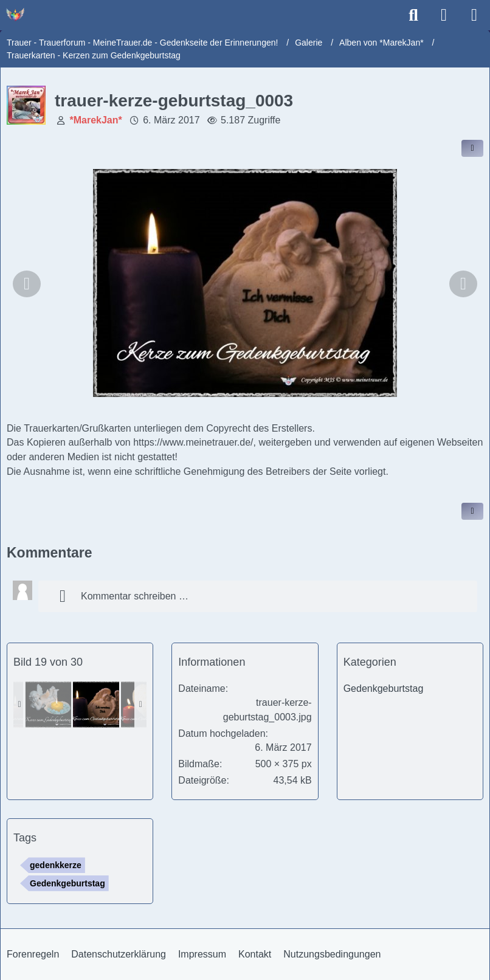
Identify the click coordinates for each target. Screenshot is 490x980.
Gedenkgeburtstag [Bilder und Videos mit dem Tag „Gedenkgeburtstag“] (67, 883)
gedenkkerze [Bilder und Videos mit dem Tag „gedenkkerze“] (56, 865)
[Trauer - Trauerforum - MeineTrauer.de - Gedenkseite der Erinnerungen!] (15, 15)
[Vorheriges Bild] (27, 284)
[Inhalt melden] (472, 511)
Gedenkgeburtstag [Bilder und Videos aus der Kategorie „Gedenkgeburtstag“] (384, 688)
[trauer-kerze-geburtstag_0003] (96, 705)
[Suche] (413, 15)
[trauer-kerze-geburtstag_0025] (48, 705)
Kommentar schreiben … (119, 596)
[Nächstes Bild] (463, 284)
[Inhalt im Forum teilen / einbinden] (472, 148)
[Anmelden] (444, 15)
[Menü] (474, 15)
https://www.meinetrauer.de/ (193, 442)
